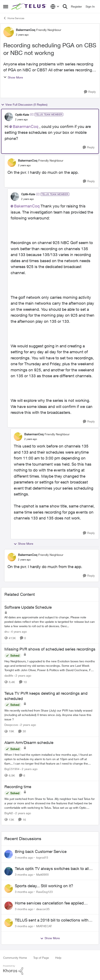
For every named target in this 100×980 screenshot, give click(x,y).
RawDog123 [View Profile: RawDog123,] (44, 892)
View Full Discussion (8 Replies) (24, 105)
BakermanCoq (26, 126)
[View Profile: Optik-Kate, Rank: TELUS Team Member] (9, 117)
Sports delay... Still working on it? (44, 886)
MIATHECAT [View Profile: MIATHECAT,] (44, 926)
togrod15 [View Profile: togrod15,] (42, 857)
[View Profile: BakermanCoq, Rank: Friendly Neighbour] (9, 32)
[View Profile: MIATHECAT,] (9, 923)
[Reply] (90, 92)
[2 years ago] (23, 675)
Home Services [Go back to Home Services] (14, 18)
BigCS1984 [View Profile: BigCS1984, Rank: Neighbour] (12, 769)
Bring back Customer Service (41, 851)
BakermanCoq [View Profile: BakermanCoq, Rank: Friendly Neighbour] (26, 30)
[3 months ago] (24, 857)
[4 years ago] (18, 631)
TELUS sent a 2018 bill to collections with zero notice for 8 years (52, 920)
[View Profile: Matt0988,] (9, 871)
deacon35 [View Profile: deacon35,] (43, 909)
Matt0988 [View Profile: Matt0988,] (42, 874)
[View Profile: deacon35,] (9, 906)
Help (58, 958)
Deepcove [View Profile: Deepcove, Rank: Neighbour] (11, 725)
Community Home (15, 958)
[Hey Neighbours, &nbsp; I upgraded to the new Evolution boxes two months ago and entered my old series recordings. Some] (50, 666)
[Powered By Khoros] (50, 970)
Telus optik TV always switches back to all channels (52, 869)
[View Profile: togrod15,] (9, 854)
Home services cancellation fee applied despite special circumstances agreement (51, 903)
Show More (13, 77)
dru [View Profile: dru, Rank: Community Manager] (7, 631)
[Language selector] (55, 7)
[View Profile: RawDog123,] (9, 888)
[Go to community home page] (29, 7)
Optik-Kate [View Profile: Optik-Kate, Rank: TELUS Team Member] (22, 115)
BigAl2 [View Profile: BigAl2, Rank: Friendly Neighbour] (9, 813)
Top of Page (41, 958)
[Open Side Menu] (6, 7)
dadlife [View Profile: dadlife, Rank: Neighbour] (9, 675)
